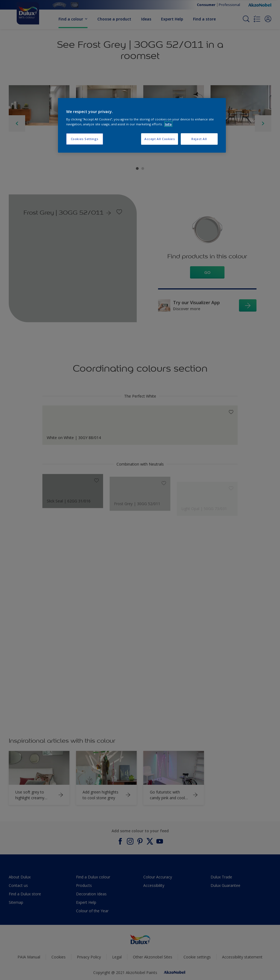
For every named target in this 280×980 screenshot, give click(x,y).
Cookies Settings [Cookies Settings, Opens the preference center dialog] (85, 139)
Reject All (199, 139)
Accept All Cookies (160, 139)
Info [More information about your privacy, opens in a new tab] (168, 124)
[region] (142, 125)
